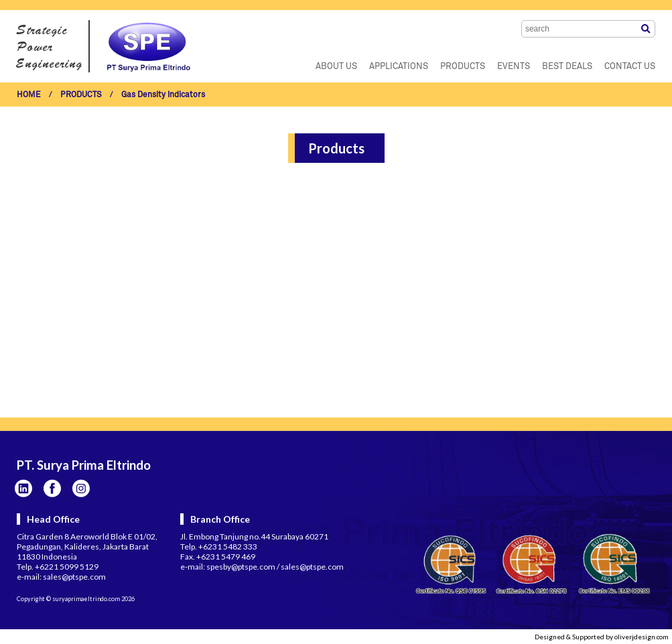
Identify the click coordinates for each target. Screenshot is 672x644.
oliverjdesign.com (642, 637)
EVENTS (514, 67)
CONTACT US (630, 67)
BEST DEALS (567, 67)
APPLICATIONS (399, 67)
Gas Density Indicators (163, 95)
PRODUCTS (463, 67)
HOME (29, 95)
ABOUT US (336, 67)
